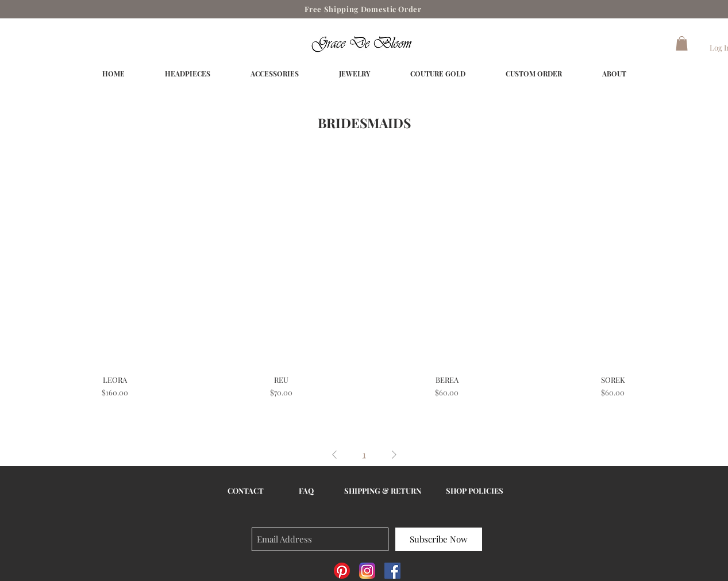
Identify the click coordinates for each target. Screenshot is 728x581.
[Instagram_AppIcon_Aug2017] (367, 571)
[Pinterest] (342, 571)
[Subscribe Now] (439, 539)
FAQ (306, 490)
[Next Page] (394, 455)
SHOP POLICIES (475, 490)
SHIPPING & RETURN (383, 490)
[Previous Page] (334, 455)
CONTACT (246, 490)
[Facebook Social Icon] (392, 571)
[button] (682, 43)
